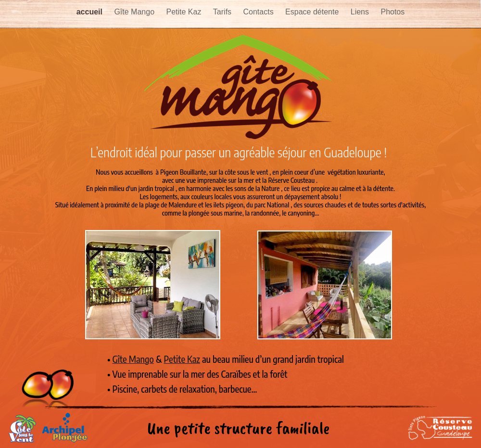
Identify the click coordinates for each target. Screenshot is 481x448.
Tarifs (223, 12)
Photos (392, 12)
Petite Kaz (184, 12)
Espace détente (313, 12)
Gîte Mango (135, 12)
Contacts (260, 12)
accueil (91, 12)
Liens (361, 12)
